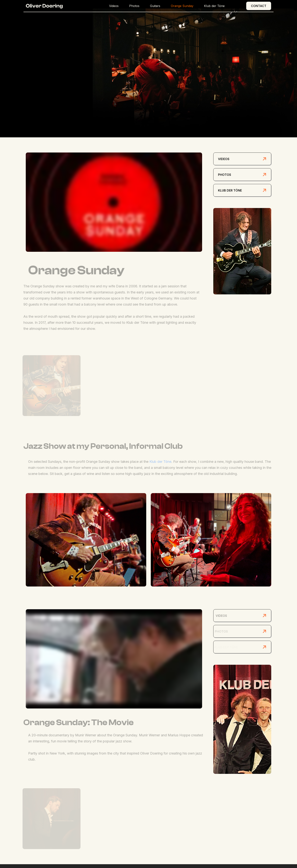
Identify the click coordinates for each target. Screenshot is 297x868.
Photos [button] (134, 6)
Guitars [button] (155, 6)
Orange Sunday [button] (182, 6)
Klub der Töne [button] (214, 6)
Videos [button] (114, 6)
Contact (259, 6)
